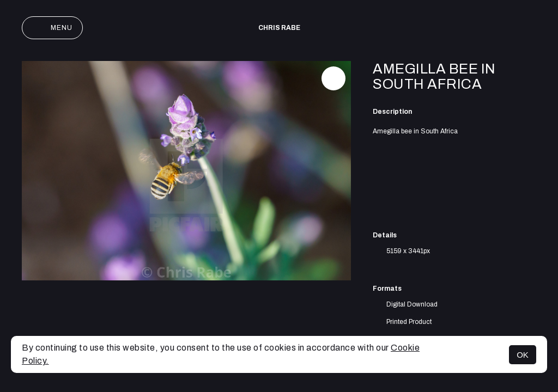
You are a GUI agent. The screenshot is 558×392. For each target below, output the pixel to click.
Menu (52, 28)
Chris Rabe (279, 28)
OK (523, 355)
